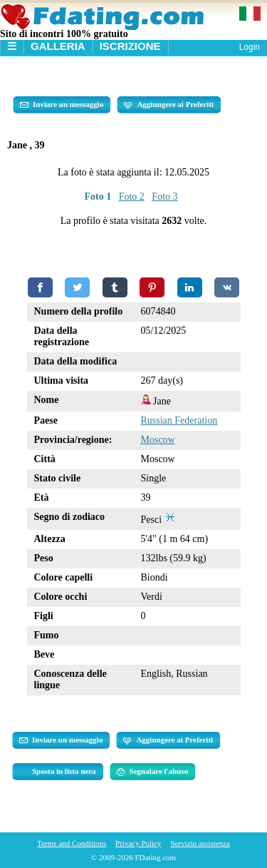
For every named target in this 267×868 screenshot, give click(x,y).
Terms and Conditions (72, 843)
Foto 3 (164, 196)
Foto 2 (132, 196)
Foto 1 (98, 196)
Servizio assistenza (200, 843)
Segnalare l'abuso (153, 772)
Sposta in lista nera (64, 771)
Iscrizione (130, 46)
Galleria (58, 46)
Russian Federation (179, 420)
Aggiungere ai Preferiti (169, 105)
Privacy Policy (138, 843)
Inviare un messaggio (62, 105)
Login (250, 47)
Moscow (158, 440)
